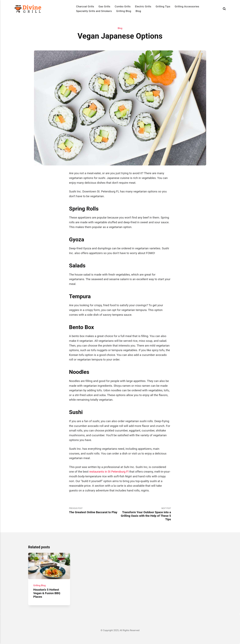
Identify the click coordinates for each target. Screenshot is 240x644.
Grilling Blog (124, 11)
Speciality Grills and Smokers (94, 11)
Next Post (145, 514)
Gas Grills (104, 6)
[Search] (224, 9)
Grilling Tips (163, 6)
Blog (138, 11)
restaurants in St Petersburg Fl (109, 472)
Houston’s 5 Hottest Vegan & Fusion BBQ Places (47, 593)
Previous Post (95, 511)
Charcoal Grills (85, 6)
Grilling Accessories (187, 6)
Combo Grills (123, 6)
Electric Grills (143, 6)
